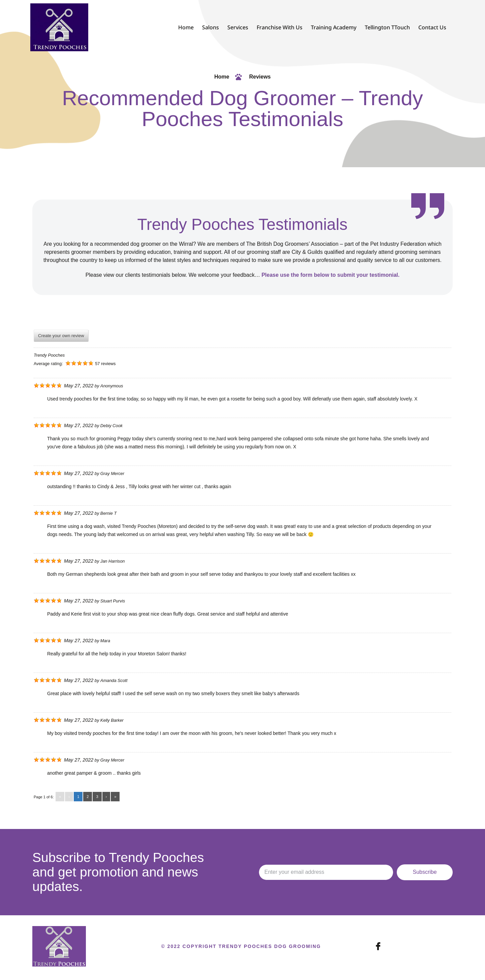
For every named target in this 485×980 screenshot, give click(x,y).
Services (238, 27)
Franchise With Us (280, 27)
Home (186, 27)
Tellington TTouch (387, 27)
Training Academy (334, 27)
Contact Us (432, 27)
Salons (211, 27)
